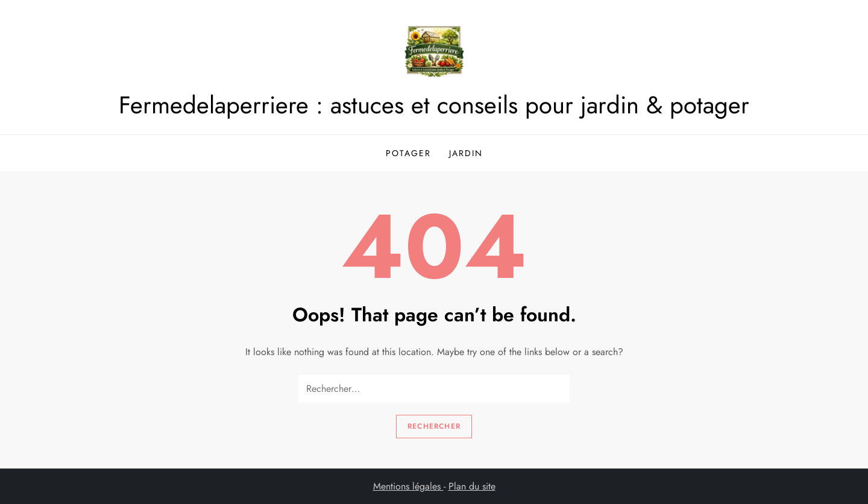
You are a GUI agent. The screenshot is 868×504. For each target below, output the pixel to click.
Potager (408, 153)
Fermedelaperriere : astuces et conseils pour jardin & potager (434, 105)
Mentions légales (408, 486)
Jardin (466, 153)
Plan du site (472, 486)
